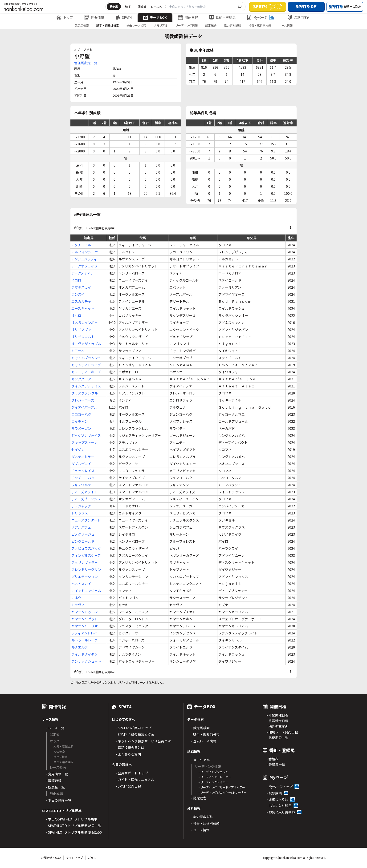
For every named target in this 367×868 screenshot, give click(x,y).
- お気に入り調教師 (281, 812)
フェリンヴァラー (85, 562)
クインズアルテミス (86, 386)
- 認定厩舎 (199, 798)
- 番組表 (272, 759)
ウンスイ (78, 294)
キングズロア (81, 379)
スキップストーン (84, 442)
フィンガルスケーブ (86, 555)
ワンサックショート (86, 661)
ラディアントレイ (84, 633)
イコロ (76, 280)
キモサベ (78, 351)
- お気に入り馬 (277, 799)
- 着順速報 (54, 780)
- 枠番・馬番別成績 (205, 823)
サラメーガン (81, 428)
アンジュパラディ (84, 259)
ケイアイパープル (84, 407)
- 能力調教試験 (202, 817)
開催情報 (94, 17)
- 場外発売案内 (277, 726)
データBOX (155, 17)
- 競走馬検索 (200, 728)
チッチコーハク (83, 478)
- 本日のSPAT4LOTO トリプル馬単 (72, 819)
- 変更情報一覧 (57, 774)
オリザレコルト (83, 337)
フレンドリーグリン (86, 569)
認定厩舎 (211, 25)
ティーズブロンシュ (86, 499)
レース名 (156, 6)
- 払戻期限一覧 (277, 738)
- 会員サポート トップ (132, 773)
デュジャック (81, 506)
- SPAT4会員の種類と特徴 (135, 734)
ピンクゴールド (83, 541)
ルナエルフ (80, 647)
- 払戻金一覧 (55, 787)
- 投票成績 (274, 793)
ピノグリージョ (83, 534)
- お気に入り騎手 (279, 806)
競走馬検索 (82, 25)
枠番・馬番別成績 (260, 25)
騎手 (128, 6)
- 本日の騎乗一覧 (59, 800)
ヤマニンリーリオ (85, 626)
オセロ (76, 315)
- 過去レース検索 (204, 741)
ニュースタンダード (86, 520)
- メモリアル (200, 760)
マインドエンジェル (86, 591)
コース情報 (286, 25)
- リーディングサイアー (213, 782)
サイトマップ (74, 858)
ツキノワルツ (81, 485)
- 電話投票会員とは (130, 748)
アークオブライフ (84, 266)
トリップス (80, 513)
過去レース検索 (136, 25)
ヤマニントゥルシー (86, 612)
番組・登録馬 (222, 17)
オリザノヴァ (81, 330)
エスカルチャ (81, 301)
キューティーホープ (86, 372)
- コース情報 (200, 830)
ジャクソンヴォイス (86, 435)
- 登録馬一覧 (276, 764)
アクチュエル (81, 245)
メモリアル (161, 25)
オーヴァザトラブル (86, 344)
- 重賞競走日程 (277, 721)
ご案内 (92, 858)
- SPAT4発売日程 (128, 786)
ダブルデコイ (81, 464)
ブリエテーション (85, 577)
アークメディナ (83, 273)
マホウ (76, 598)
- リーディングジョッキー (215, 772)
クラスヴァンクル (85, 393)
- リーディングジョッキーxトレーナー (223, 792)
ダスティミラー (83, 457)
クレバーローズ (83, 400)
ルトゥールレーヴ (85, 640)
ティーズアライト (84, 492)
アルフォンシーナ (85, 252)
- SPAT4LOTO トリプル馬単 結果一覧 (74, 826)
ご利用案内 (299, 17)
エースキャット (83, 308)
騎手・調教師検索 (108, 25)
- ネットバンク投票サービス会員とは (143, 741)
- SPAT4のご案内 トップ (134, 728)
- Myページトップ (279, 787)
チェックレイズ (83, 471)
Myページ (261, 17)
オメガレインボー (85, 323)
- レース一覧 (55, 728)
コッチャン (80, 421)
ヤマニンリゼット (85, 619)
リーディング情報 (186, 25)
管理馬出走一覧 (86, 63)
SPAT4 (124, 17)
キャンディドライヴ (86, 365)
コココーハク (81, 414)
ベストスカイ (81, 584)
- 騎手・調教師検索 (205, 734)
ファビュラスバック (86, 548)
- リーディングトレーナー (215, 777)
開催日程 (188, 17)
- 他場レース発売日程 (282, 732)
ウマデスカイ (81, 287)
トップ (65, 17)
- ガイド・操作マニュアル (135, 780)
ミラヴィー (80, 605)
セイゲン (78, 450)
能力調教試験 (232, 25)
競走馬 (114, 6)
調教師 (142, 6)
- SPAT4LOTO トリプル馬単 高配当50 (74, 832)
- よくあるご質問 (128, 754)
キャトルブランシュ (86, 358)
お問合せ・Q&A (51, 858)
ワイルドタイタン (84, 654)
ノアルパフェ (81, 527)
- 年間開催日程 (277, 715)
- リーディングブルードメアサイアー (222, 787)
